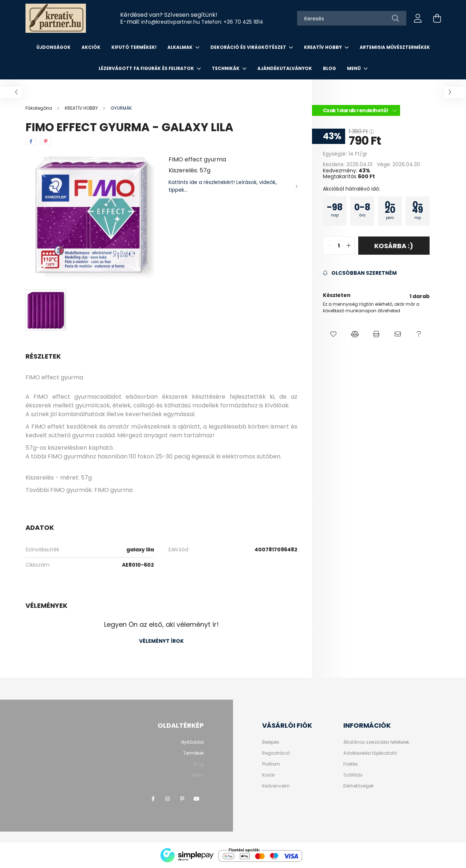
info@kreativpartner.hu (171, 22)
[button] (334, 334)
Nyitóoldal (193, 742)
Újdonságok (54, 47)
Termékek (193, 753)
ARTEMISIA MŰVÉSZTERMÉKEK (395, 47)
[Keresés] (352, 18)
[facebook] (31, 141)
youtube (197, 799)
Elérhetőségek (358, 786)
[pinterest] (46, 141)
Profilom (271, 764)
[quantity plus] (349, 246)
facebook (153, 799)
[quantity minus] (329, 246)
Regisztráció (276, 753)
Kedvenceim (276, 786)
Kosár (268, 775)
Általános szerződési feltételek (376, 742)
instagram (167, 799)
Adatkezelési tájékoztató (370, 753)
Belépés (271, 742)
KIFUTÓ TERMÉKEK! (134, 47)
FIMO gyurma (113, 490)
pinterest (182, 799)
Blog (329, 68)
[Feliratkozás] (360, 273)
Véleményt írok (161, 641)
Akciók (91, 47)
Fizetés (351, 764)
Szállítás (353, 775)
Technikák (226, 68)
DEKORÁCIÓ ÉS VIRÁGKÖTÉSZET (249, 47)
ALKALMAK (181, 47)
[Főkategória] (39, 108)
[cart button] (437, 18)
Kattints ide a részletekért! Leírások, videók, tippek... (223, 186)
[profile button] (418, 18)
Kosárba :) (394, 246)
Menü (354, 68)
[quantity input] (339, 246)
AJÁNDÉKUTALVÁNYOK (285, 68)
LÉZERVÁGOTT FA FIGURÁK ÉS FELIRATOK (147, 68)
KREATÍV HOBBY (323, 47)
